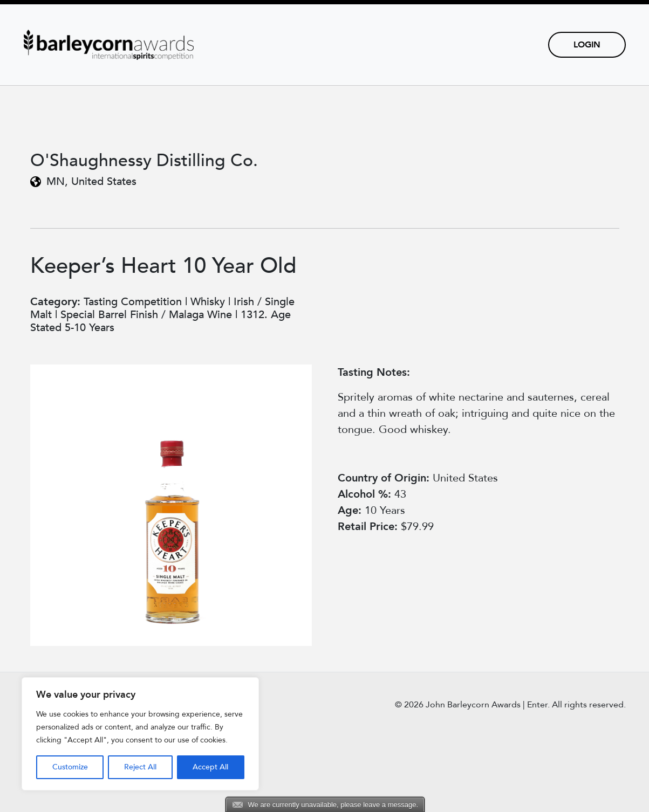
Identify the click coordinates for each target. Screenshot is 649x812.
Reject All (140, 767)
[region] (140, 734)
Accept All (210, 767)
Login (587, 45)
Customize (70, 767)
